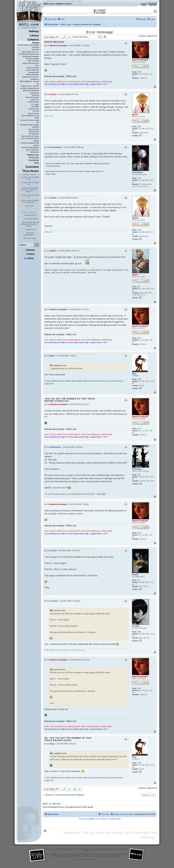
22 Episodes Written (30, 219)
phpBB (91, 819)
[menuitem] (61, 19)
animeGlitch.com (65, 650)
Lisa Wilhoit (35, 107)
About (29, 258)
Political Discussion (32, 75)
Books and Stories (33, 68)
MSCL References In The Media (30, 117)
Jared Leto (35, 95)
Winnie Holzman (33, 102)
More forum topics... (30, 238)
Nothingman (137, 469)
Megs (134, 374)
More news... (30, 206)
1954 (139, 632)
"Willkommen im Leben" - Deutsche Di (30, 78)
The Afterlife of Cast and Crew (29, 54)
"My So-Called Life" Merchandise (32, 151)
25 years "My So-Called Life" (30, 183)
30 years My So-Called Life (30, 178)
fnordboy (136, 626)
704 (139, 475)
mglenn (135, 275)
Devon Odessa (34, 109)
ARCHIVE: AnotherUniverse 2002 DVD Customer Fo (29, 89)
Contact (29, 254)
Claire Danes (34, 93)
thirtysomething (34, 132)
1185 (139, 379)
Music (37, 65)
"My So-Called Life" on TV (30, 52)
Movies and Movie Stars (31, 63)
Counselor (32, 167)
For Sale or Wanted (32, 59)
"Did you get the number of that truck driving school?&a (70, 400)
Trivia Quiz (34, 157)
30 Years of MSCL (30, 215)
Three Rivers (31, 171)
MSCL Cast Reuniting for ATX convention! (30, 201)
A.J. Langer (35, 104)
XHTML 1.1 (83, 859)
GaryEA (135, 575)
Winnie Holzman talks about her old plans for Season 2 (29, 190)
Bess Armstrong (34, 113)
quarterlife (36, 127)
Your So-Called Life (32, 70)
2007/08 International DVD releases (30, 144)
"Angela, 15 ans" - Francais (30, 86)
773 (139, 580)
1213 (139, 178)
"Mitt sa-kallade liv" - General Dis (29, 83)
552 (139, 287)
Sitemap (29, 250)
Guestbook (34, 160)
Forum (69, 4)
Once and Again (33, 129)
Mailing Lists (33, 155)
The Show (36, 47)
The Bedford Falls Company (29, 125)
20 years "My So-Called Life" (30, 196)
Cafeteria (59, 4)
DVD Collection (50, 650)
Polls (37, 163)
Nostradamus (137, 172)
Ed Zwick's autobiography (29, 234)
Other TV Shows (33, 61)
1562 (139, 127)
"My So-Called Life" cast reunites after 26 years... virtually (30, 224)
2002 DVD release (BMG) (30, 148)
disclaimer (118, 856)
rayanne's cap (30, 229)
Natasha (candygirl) (140, 60)
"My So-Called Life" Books (30, 136)
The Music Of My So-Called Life (29, 121)
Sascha (135, 115)
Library (34, 36)
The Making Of (34, 134)
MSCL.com (49, 4)
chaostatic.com (79, 650)
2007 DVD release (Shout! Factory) (30, 139)
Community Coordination (31, 56)
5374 (139, 72)
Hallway (34, 31)
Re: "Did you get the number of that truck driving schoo (68, 739)
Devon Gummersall (32, 97)
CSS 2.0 (92, 859)
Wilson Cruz (35, 100)
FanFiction (35, 50)
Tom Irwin (36, 111)
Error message (100, 32)
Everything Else (34, 72)
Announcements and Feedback (28, 45)
